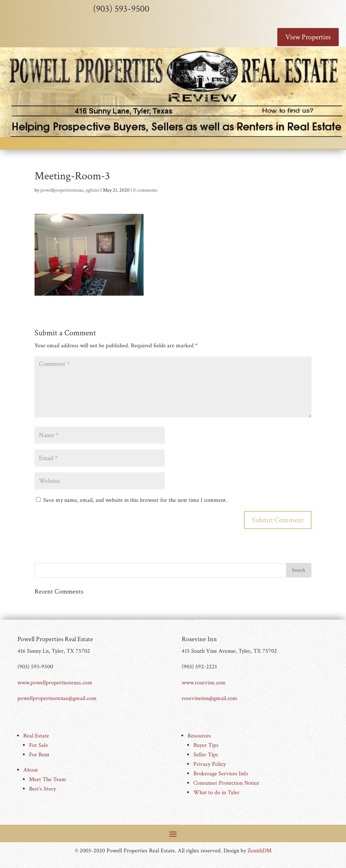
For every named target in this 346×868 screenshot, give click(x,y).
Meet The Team (48, 779)
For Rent (39, 755)
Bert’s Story (43, 789)
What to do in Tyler (216, 793)
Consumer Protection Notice (226, 783)
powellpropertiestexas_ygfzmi (70, 190)
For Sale (39, 745)
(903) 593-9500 (121, 9)
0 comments (145, 190)
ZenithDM (259, 851)
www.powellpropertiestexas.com (55, 683)
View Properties (308, 37)
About (31, 770)
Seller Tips (206, 755)
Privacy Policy (210, 764)
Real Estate (36, 736)
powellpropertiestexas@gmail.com (57, 698)
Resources (199, 736)
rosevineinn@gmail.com (210, 698)
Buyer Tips (206, 745)
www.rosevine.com (204, 683)
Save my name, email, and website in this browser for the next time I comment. (135, 500)
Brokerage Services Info (221, 774)
